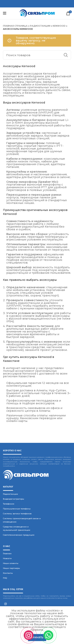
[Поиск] (37, 55)
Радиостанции (40, 26)
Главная (7, 553)
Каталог (8, 487)
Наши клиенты (11, 563)
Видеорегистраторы (14, 499)
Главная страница (15, 26)
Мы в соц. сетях (13, 589)
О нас (7, 546)
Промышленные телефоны (17, 509)
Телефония (9, 504)
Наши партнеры (11, 568)
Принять (37, 637)
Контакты (8, 573)
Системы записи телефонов (17, 514)
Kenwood (59, 26)
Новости (7, 558)
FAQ (5, 578)
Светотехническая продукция (19, 535)
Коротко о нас (12, 451)
